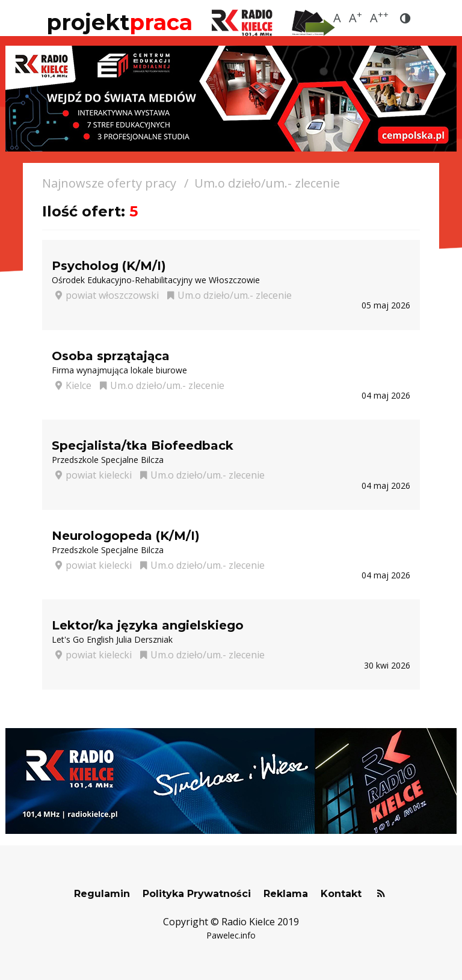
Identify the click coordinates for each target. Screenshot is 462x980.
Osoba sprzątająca (111, 356)
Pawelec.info (231, 935)
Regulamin (102, 894)
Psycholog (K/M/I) (109, 266)
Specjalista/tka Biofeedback (143, 446)
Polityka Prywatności (197, 894)
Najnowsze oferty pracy (109, 183)
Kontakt (341, 894)
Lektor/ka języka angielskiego (148, 625)
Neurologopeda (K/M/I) (126, 536)
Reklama (286, 894)
